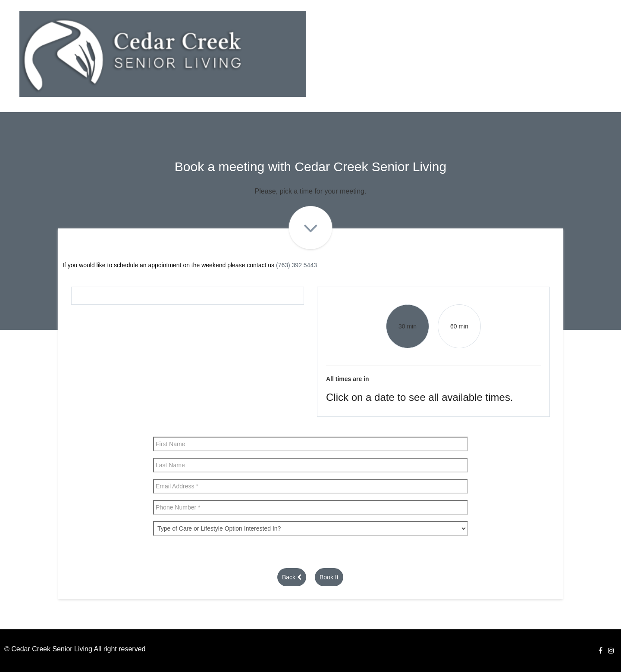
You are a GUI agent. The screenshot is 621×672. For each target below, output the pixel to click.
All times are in (348, 379)
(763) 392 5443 (296, 265)
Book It (329, 577)
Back (292, 577)
